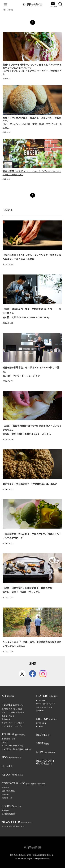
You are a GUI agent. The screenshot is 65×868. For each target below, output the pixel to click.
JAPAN (5, 742)
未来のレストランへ (44, 707)
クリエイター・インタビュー (13, 723)
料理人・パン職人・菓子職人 (13, 712)
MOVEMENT (41, 700)
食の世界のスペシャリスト (12, 709)
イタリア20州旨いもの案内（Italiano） (17, 749)
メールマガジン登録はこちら (13, 826)
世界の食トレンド (9, 739)
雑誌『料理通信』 (9, 791)
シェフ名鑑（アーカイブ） (12, 726)
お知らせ (5, 794)
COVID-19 (40, 711)
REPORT (40, 727)
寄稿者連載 (6, 719)
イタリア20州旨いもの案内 (12, 746)
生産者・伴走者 (8, 716)
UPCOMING (41, 723)
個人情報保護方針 (9, 814)
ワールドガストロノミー (46, 704)
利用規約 (5, 810)
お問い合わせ (7, 798)
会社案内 (5, 787)
